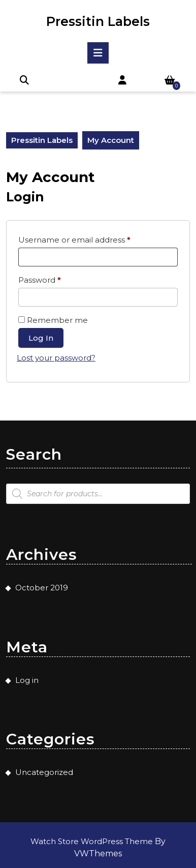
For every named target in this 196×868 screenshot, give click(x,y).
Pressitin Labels (98, 21)
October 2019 (42, 588)
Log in (41, 338)
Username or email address (92, 238)
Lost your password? (56, 358)
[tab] (98, 53)
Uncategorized (44, 772)
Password (57, 279)
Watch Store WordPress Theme (93, 841)
